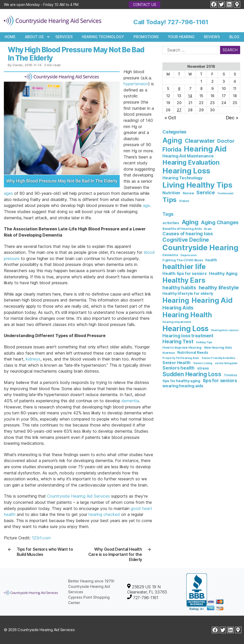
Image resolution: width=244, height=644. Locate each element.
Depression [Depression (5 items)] (189, 255)
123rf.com (41, 538)
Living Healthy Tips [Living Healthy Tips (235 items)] (197, 185)
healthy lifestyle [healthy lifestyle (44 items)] (219, 287)
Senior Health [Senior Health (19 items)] (177, 363)
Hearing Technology (103, 37)
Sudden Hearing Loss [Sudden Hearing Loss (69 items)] (192, 374)
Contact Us (145, 5)
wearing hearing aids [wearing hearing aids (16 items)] (183, 386)
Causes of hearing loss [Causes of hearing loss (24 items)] (188, 234)
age (146, 205)
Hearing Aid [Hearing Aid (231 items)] (205, 149)
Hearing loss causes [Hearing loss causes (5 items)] (225, 330)
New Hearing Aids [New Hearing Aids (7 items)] (218, 348)
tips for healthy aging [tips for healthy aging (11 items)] (181, 381)
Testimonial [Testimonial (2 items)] (225, 193)
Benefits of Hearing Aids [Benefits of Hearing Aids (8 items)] (182, 229)
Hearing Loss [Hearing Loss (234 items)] (185, 328)
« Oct (170, 118)
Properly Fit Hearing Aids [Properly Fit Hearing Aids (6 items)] (181, 358)
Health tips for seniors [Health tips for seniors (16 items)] (184, 274)
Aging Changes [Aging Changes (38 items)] (220, 222)
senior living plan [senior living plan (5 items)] (226, 363)
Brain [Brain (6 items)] (208, 229)
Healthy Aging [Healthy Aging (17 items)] (223, 273)
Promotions (146, 37)
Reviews (212, 37)
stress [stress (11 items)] (203, 368)
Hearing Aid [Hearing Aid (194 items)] (212, 300)
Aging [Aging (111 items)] (172, 140)
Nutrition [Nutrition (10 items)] (171, 193)
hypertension (136, 84)
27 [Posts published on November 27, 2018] (179, 110)
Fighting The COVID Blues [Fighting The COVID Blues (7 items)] (183, 260)
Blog (234, 37)
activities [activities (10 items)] (171, 223)
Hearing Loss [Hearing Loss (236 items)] (186, 171)
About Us (34, 37)
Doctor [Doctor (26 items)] (226, 141)
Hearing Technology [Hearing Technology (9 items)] (182, 178)
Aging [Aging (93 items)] (190, 222)
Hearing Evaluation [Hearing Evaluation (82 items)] (191, 162)
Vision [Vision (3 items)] (184, 201)
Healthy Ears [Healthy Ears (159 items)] (184, 280)
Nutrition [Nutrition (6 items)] (169, 353)
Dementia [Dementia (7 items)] (170, 255)
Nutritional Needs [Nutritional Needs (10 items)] (193, 353)
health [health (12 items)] (211, 260)
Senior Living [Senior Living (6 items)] (203, 363)
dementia (130, 401)
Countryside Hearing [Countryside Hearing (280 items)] (200, 248)
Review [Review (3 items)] (188, 193)
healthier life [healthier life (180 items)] (184, 267)
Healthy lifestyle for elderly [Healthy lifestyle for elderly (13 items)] (188, 294)
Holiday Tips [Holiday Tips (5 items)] (204, 342)
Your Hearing (181, 37)
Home (10, 37)
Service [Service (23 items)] (206, 193)
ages (8, 193)
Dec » (232, 118)
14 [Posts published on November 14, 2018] (190, 96)
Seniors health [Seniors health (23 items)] (178, 368)
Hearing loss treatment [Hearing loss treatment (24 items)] (188, 336)
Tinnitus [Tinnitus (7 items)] (230, 375)
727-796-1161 (188, 22)
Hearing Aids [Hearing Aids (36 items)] (178, 308)
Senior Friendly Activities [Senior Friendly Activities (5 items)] (219, 358)
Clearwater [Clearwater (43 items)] (200, 141)
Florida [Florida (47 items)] (172, 149)
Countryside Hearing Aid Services (79, 496)
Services (64, 37)
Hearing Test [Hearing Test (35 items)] (178, 341)
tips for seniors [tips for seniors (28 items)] (220, 380)
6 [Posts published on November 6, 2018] (179, 89)
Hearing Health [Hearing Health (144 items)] (187, 315)
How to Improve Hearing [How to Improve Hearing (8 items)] (182, 348)
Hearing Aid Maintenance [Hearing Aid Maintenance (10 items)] (188, 156)
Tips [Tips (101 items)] (169, 200)
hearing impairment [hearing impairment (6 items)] (177, 322)
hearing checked (104, 514)
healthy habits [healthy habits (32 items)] (179, 288)
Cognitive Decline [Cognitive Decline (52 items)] (186, 240)
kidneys (33, 359)
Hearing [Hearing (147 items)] (176, 300)
